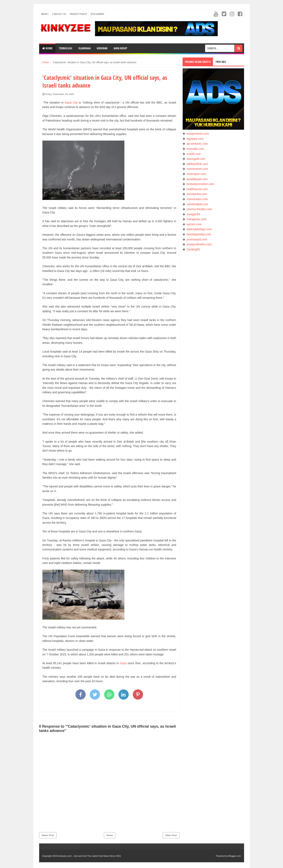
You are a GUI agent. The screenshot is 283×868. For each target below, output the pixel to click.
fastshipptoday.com (199, 234)
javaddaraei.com (197, 179)
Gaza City (71, 103)
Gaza (123, 663)
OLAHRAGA (84, 48)
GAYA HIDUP (120, 48)
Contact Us (59, 14)
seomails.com (195, 149)
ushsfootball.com (197, 204)
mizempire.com (196, 174)
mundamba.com (197, 194)
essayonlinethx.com (199, 244)
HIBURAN (102, 48)
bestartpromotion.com (200, 184)
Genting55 (193, 249)
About (45, 14)
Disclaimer (97, 14)
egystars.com (195, 139)
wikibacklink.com (197, 164)
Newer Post (48, 835)
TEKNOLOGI (65, 48)
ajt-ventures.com (197, 144)
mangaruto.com (196, 219)
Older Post (171, 835)
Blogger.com (235, 856)
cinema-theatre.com (199, 209)
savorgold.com (196, 159)
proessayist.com (197, 239)
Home (47, 48)
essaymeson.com (198, 134)
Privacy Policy (78, 14)
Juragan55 (193, 214)
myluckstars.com (197, 199)
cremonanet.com (197, 169)
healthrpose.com (197, 189)
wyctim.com (194, 224)
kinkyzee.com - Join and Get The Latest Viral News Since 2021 (89, 856)
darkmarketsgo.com (199, 229)
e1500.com (194, 154)
